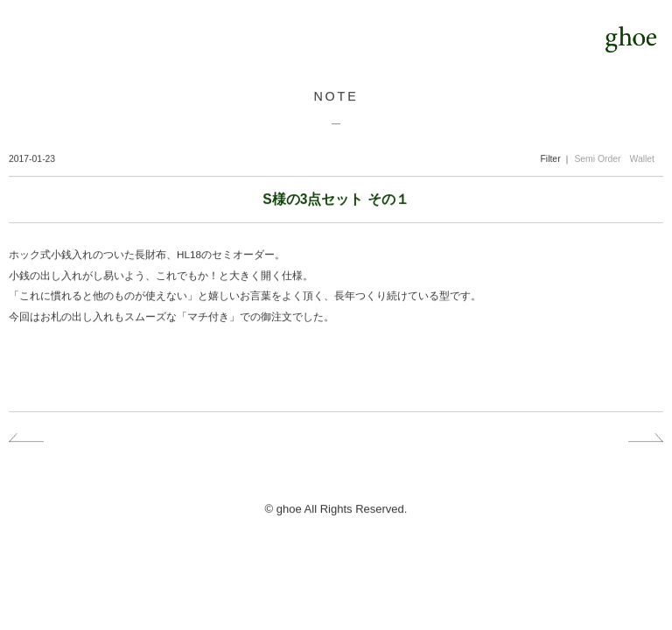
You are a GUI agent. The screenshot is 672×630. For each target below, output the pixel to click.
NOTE (336, 96)
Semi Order (597, 159)
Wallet (642, 159)
